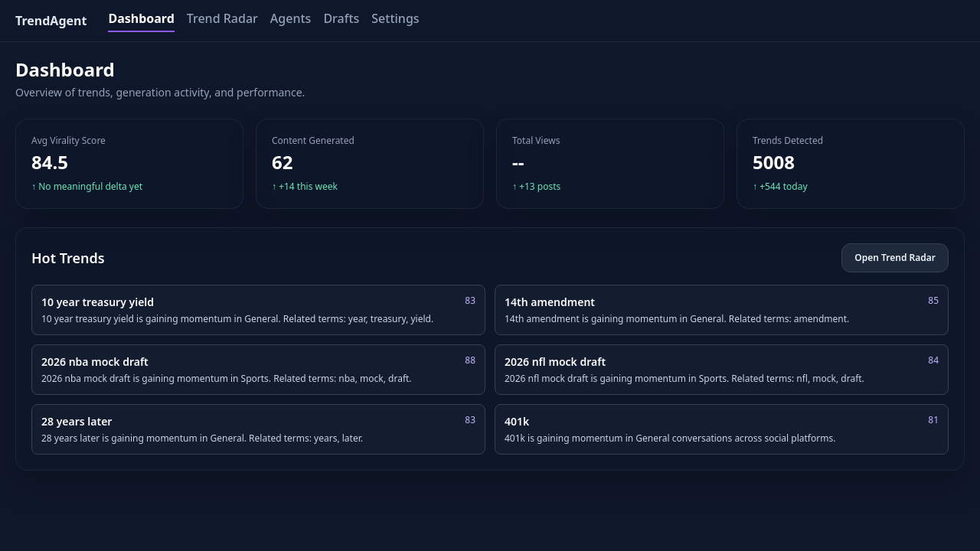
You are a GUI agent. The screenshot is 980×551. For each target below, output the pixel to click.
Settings (395, 18)
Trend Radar (222, 18)
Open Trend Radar (895, 258)
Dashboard (141, 18)
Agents (291, 18)
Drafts (341, 18)
